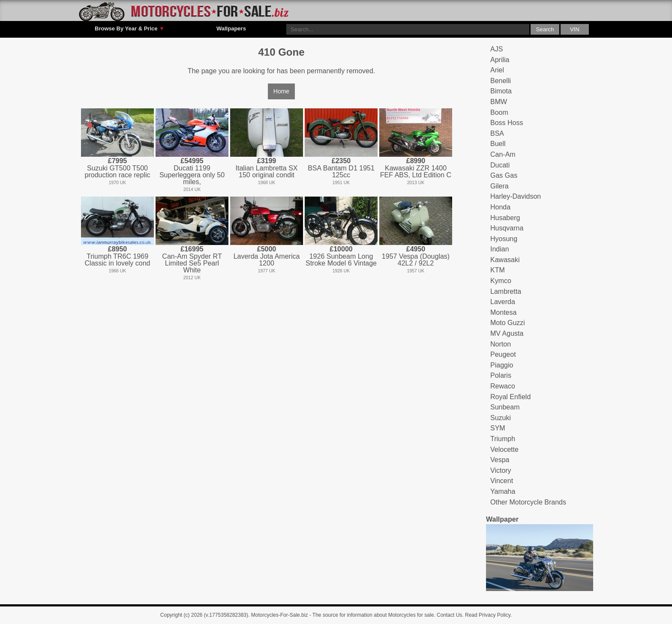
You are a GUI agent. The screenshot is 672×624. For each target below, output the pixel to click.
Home (281, 91)
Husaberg (505, 218)
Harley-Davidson (516, 196)
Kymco (501, 281)
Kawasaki (505, 260)
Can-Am (503, 154)
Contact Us (449, 615)
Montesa (503, 312)
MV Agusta (507, 333)
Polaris (501, 375)
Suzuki (501, 418)
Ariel (497, 70)
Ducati (500, 165)
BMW (499, 102)
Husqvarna (507, 228)
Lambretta (506, 291)
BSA (497, 133)
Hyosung (504, 239)
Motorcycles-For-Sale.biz (280, 615)
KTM (498, 270)
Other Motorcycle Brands (528, 502)
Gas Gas (504, 175)
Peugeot (503, 354)
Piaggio (502, 365)
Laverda (503, 302)
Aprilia (500, 60)
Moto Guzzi (508, 323)
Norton (501, 344)
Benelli (501, 81)
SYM (498, 428)
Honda (500, 207)
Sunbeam (505, 407)
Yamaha (503, 491)
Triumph (503, 439)
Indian (500, 249)
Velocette (504, 449)
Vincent (502, 481)
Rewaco (503, 386)
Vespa (500, 460)
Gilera (499, 186)
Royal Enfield (510, 397)
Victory (501, 470)
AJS (496, 49)
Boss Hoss (507, 123)
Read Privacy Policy (488, 615)
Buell (498, 144)
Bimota (501, 91)
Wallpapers (231, 28)
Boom (499, 112)
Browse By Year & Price (130, 29)
